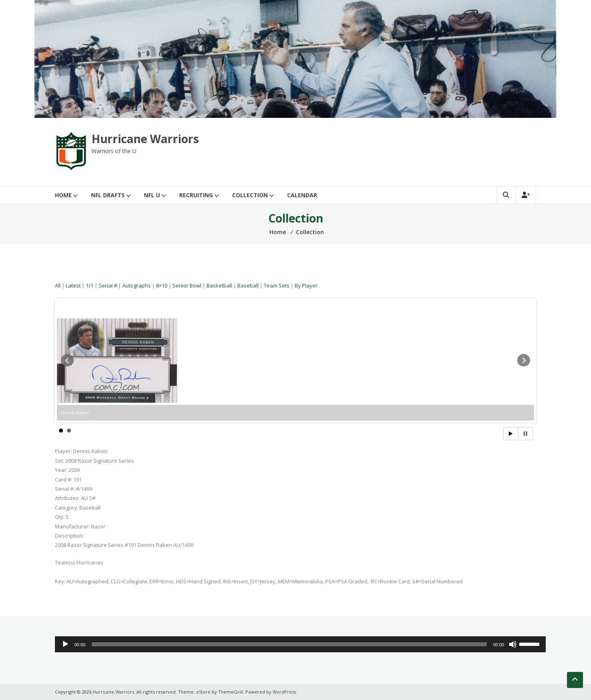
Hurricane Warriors (145, 139)
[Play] (65, 644)
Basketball (219, 285)
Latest (73, 285)
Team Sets (277, 285)
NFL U (152, 195)
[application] (300, 644)
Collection (250, 195)
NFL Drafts (108, 195)
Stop (525, 434)
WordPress (284, 692)
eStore (203, 692)
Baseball (248, 285)
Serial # (108, 285)
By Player (306, 285)
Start (511, 434)
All (58, 285)
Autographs (137, 285)
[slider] (289, 644)
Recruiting (196, 195)
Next (524, 360)
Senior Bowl (187, 285)
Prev (67, 360)
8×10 (162, 285)
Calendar (302, 195)
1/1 (90, 285)
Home (63, 195)
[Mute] (513, 644)
